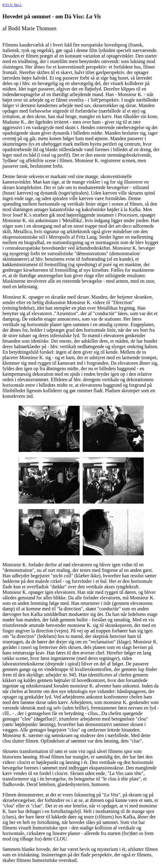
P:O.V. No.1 (12, 5)
